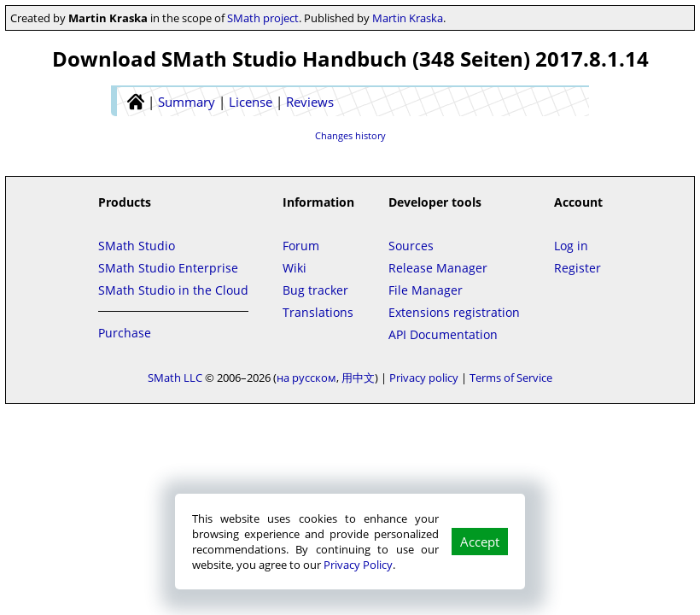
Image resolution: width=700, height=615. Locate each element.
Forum (301, 246)
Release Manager (438, 268)
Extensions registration (454, 312)
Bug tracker (315, 290)
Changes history (350, 135)
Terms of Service (511, 378)
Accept (480, 542)
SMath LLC (175, 378)
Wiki (295, 268)
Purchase (125, 333)
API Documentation (443, 334)
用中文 (358, 378)
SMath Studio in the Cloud (173, 290)
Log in (571, 246)
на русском (306, 378)
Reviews (310, 102)
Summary (187, 102)
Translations (318, 312)
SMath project (263, 18)
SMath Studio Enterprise (168, 268)
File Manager (426, 290)
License (251, 102)
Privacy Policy (358, 565)
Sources (411, 246)
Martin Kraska (408, 18)
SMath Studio (137, 246)
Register (577, 268)
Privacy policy (424, 378)
